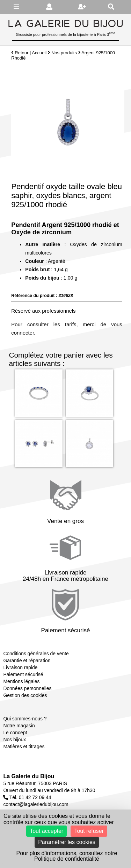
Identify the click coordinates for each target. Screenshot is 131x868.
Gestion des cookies (25, 695)
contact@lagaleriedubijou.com (36, 804)
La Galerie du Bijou (29, 776)
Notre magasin (19, 726)
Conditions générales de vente (36, 654)
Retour (20, 53)
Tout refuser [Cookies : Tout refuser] (89, 831)
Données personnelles (27, 688)
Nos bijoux (14, 740)
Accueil (39, 53)
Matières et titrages (24, 746)
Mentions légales (21, 681)
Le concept (15, 733)
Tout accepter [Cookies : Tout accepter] (46, 831)
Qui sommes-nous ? (25, 719)
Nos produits (64, 53)
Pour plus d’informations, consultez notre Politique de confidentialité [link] (67, 856)
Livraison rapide (20, 667)
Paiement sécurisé (23, 674)
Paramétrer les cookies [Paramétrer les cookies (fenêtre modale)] (67, 842)
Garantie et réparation (27, 660)
